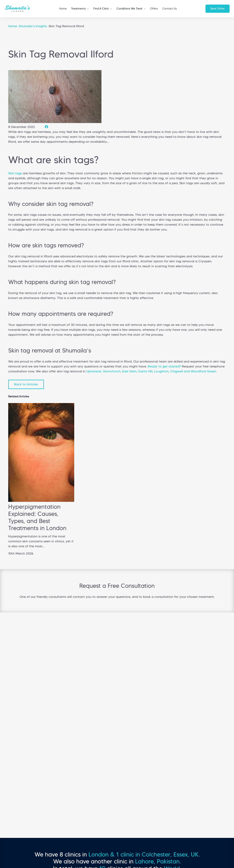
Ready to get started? (164, 366)
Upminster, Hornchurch (103, 371)
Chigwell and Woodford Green (193, 371)
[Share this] (46, 127)
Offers (154, 9)
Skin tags (15, 173)
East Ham (129, 371)
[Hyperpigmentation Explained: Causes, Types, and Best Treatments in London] (41, 501)
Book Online (218, 9)
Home (63, 9)
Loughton (161, 371)
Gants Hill (145, 371)
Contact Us (170, 9)
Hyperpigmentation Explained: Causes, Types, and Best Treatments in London (37, 517)
